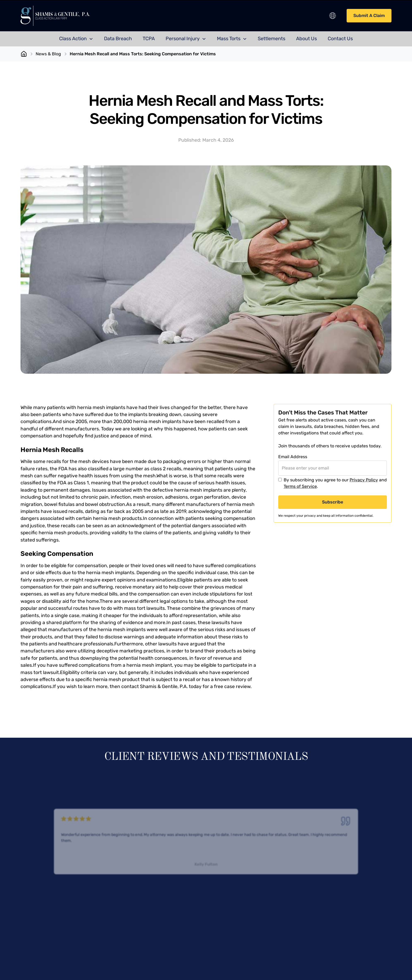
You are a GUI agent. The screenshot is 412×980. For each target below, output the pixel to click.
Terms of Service (300, 486)
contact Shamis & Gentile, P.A (154, 686)
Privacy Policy (364, 480)
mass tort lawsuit (40, 672)
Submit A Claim (369, 16)
